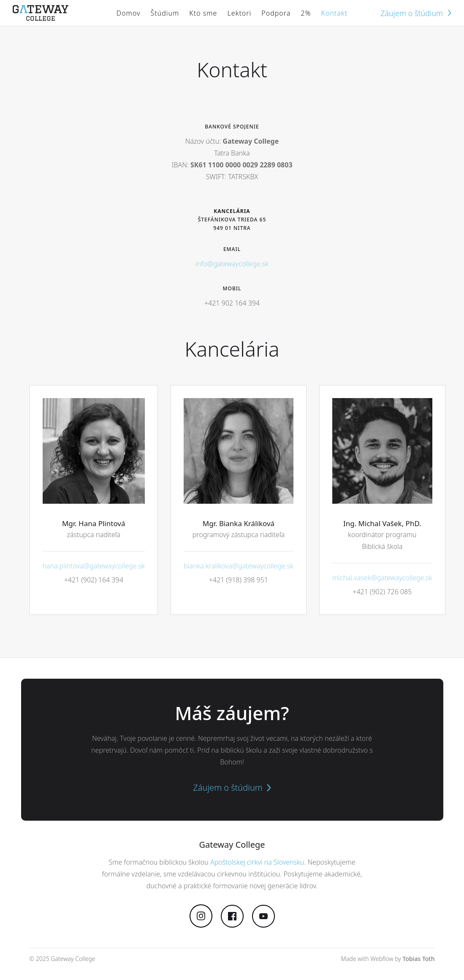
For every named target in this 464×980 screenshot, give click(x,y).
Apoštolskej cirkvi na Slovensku (257, 862)
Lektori (239, 13)
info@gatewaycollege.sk (232, 264)
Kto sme (203, 13)
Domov (129, 13)
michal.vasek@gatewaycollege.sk (382, 578)
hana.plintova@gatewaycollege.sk (94, 566)
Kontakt (334, 13)
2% (306, 13)
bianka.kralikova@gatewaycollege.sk (239, 566)
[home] (41, 13)
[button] (165, 13)
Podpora (276, 13)
